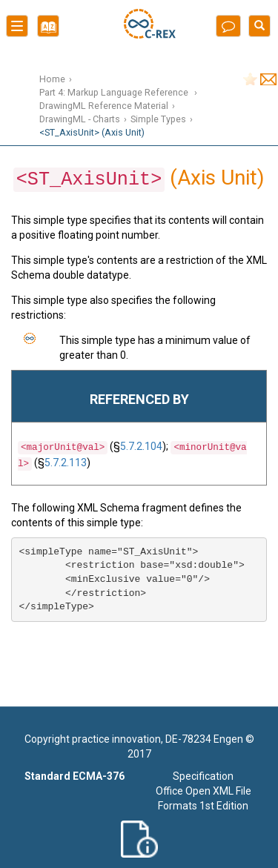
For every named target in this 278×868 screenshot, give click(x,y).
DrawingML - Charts (80, 119)
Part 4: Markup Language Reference (115, 92)
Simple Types (158, 119)
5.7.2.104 (141, 446)
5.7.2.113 (66, 463)
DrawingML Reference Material (104, 106)
